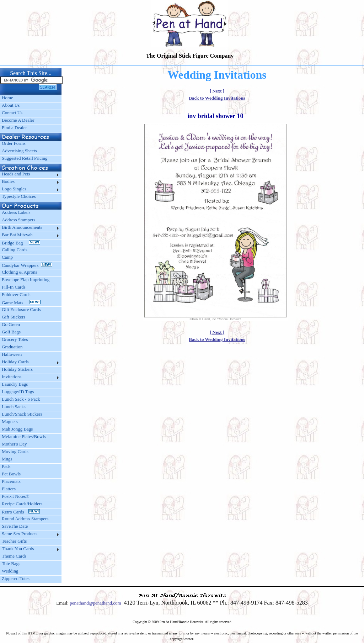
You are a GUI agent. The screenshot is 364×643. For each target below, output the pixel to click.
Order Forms (14, 143)
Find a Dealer (14, 128)
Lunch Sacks (14, 407)
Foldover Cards (16, 294)
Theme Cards (14, 556)
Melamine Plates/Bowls (24, 436)
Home (7, 98)
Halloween (12, 354)
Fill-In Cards (14, 287)
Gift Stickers (14, 317)
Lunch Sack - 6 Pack (21, 399)
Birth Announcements (22, 227)
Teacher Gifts (14, 541)
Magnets (10, 421)
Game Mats (21, 303)
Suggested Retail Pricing (25, 158)
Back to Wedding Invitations (217, 98)
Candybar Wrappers (27, 265)
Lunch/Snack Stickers (22, 414)
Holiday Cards (15, 362)
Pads (6, 466)
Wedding (10, 571)
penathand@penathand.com (95, 603)
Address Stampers (18, 220)
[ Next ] (217, 91)
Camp (7, 257)
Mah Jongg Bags (17, 429)
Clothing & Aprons (21, 272)
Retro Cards (21, 512)
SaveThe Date (15, 526)
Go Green (11, 324)
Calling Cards (15, 250)
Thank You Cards (18, 549)
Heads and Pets (16, 174)
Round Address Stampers (25, 519)
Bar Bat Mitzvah (17, 235)
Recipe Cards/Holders (22, 504)
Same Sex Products (20, 534)
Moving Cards (15, 451)
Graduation (12, 347)
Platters (9, 489)
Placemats (11, 481)
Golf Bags (11, 332)
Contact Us (12, 113)
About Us (11, 105)
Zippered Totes (16, 578)
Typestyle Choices (19, 196)
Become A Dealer (18, 120)
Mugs (7, 459)
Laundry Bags (15, 384)
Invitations (12, 377)
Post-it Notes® (15, 496)
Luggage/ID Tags (18, 392)
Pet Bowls (11, 474)
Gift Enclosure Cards (21, 309)
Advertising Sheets (19, 151)
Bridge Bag (21, 243)
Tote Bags (11, 563)
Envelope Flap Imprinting (26, 280)
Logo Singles (14, 189)
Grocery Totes (15, 339)
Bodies (8, 181)
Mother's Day (14, 444)
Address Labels (16, 212)
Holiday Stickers (17, 369)
